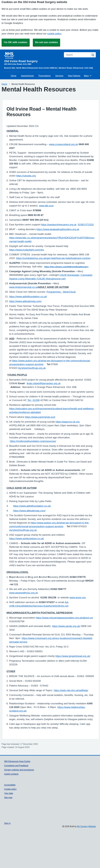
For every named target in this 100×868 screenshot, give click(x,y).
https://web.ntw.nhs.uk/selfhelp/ (71, 690)
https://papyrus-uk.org (68, 422)
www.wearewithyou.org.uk (24, 593)
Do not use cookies (46, 42)
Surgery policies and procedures (19, 770)
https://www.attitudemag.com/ (25, 301)
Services (59, 76)
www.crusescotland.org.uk (63, 144)
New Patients (74, 76)
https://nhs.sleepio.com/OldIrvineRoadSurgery (66, 267)
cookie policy (54, 34)
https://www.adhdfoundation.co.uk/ (28, 297)
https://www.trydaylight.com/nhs (27, 250)
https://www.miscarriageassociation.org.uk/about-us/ (64, 618)
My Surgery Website (86, 826)
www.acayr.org (78, 597)
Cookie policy (10, 789)
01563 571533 (86, 225)
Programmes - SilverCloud (61, 292)
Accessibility (10, 785)
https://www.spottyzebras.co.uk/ (27, 538)
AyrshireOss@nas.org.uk (32, 368)
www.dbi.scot (46, 206)
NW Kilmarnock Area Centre (17, 761)
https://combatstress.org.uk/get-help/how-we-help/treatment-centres (53, 258)
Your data (9, 793)
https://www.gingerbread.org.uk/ (73, 656)
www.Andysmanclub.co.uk (24, 287)
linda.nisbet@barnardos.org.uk (44, 383)
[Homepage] (32, 57)
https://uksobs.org (26, 176)
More (88, 76)
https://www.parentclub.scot (40, 417)
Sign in (7, 823)
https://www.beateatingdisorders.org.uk (58, 229)
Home (14, 76)
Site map (8, 797)
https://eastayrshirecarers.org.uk (59, 225)
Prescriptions (45, 76)
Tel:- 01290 (34, 400)
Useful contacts (11, 774)
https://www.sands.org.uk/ (66, 626)
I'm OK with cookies (16, 42)
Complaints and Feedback (16, 766)
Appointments (27, 76)
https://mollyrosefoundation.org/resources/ (33, 441)
